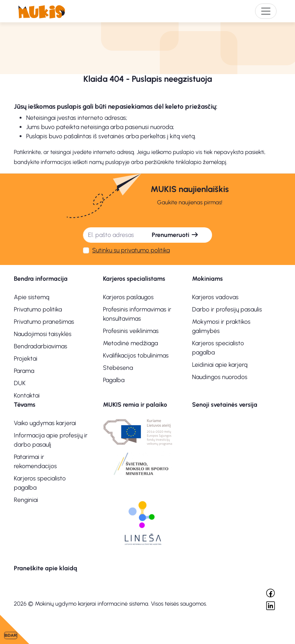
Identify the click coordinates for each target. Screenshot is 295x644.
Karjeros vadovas (215, 297)
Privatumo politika (38, 309)
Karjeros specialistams (134, 279)
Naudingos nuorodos (220, 377)
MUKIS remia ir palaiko (135, 405)
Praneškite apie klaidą (46, 568)
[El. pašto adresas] (111, 235)
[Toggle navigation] (266, 11)
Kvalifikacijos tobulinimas (136, 355)
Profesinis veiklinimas (131, 331)
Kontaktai (27, 395)
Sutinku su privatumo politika (131, 250)
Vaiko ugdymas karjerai (45, 423)
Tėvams (25, 405)
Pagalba (114, 380)
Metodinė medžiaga (130, 343)
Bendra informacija (41, 279)
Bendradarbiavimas (41, 346)
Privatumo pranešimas (44, 322)
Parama (24, 371)
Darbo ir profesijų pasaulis (227, 309)
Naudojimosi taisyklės (43, 334)
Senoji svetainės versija (225, 405)
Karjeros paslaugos (128, 297)
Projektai (26, 358)
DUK (20, 383)
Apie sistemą (31, 297)
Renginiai (26, 500)
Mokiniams (207, 279)
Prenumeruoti (175, 235)
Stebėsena (118, 368)
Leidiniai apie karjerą (220, 365)
